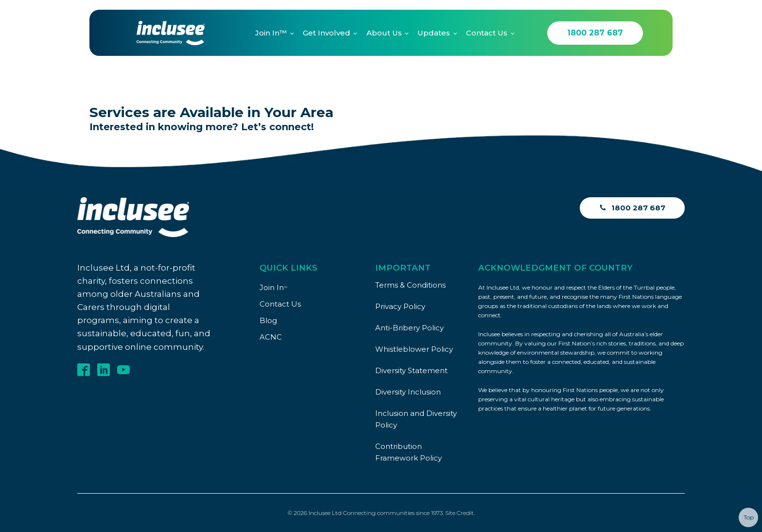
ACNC (271, 337)
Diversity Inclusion (408, 392)
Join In (273, 287)
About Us (384, 33)
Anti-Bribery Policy (409, 328)
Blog (268, 320)
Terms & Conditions (410, 285)
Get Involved (327, 33)
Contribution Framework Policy (408, 452)
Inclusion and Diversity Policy (416, 419)
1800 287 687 (595, 33)
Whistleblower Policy (414, 349)
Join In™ (271, 33)
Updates (434, 33)
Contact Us (487, 33)
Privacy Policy (400, 306)
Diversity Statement (411, 370)
